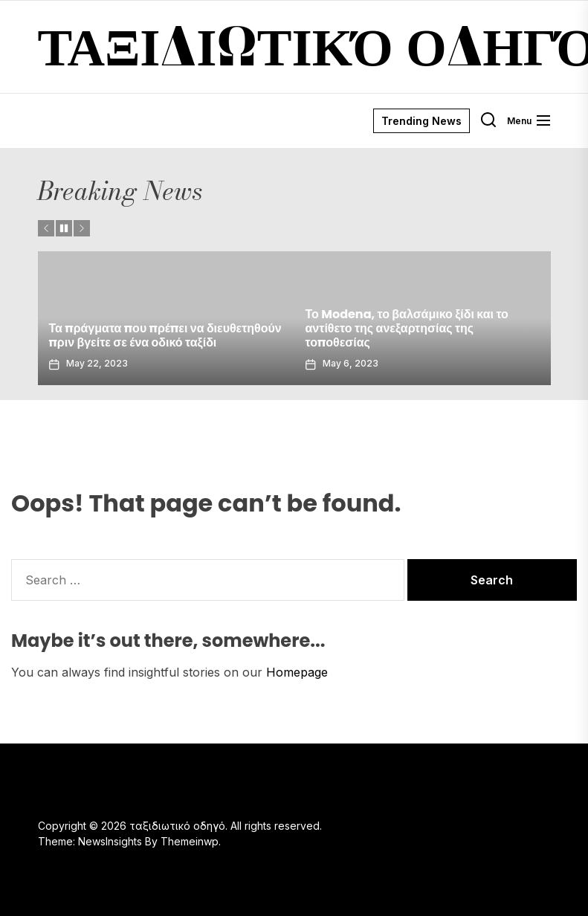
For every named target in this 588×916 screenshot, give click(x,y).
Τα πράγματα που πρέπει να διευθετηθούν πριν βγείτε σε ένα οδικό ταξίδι (422, 335)
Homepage (297, 672)
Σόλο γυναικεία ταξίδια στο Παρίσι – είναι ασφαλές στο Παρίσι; (163, 335)
